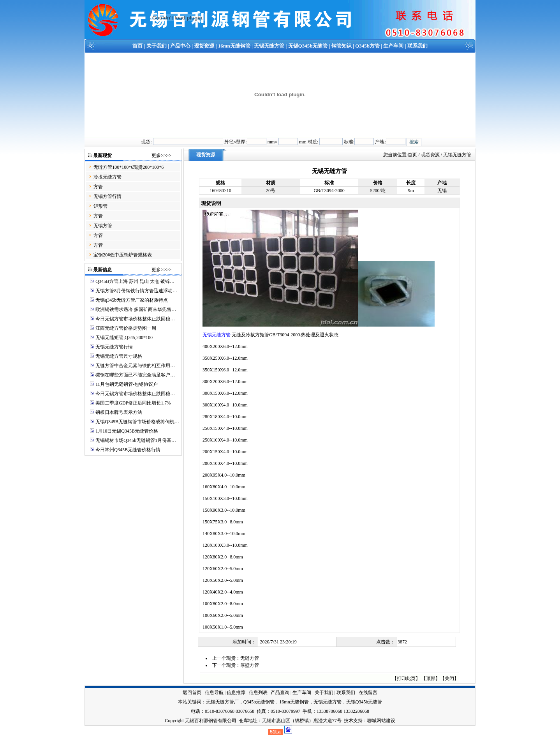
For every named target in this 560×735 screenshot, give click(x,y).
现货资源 (204, 46)
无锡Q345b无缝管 (308, 46)
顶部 (431, 678)
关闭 (449, 678)
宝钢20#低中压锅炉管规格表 (123, 255)
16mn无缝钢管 (234, 46)
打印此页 (406, 678)
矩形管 (100, 206)
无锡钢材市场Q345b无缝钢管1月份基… (136, 440)
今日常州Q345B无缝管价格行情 (128, 450)
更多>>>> (161, 155)
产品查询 (280, 693)
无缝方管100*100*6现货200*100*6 (129, 167)
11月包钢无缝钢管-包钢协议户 (127, 384)
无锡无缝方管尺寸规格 (119, 356)
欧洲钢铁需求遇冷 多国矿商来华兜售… (136, 309)
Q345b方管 (367, 46)
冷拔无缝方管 (107, 177)
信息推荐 (236, 693)
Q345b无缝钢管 (259, 702)
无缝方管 (250, 658)
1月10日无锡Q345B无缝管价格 (127, 431)
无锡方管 (103, 226)
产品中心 (180, 46)
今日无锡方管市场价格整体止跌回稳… (135, 319)
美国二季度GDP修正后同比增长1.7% (133, 403)
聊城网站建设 (381, 721)
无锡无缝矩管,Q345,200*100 (124, 337)
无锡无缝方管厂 (222, 702)
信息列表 (258, 693)
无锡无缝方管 (269, 46)
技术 (349, 721)
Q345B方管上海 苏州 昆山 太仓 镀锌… (135, 281)
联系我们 (417, 46)
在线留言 (368, 693)
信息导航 (214, 693)
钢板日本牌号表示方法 (119, 412)
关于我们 (157, 46)
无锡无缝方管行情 (114, 347)
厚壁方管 (250, 665)
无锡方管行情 (107, 196)
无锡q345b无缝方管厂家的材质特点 (132, 300)
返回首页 (192, 693)
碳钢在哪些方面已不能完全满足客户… (135, 375)
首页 (137, 46)
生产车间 (393, 46)
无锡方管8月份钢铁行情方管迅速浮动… (136, 291)
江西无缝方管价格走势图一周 (126, 328)
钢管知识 (342, 46)
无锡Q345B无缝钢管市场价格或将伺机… (137, 422)
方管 (98, 187)
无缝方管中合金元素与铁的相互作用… (135, 366)
